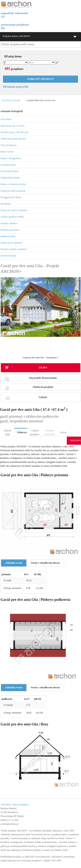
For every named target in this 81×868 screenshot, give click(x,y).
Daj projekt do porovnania (31, 379)
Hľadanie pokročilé (16, 87)
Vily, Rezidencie (9, 145)
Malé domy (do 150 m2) (12, 126)
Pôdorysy (22, 432)
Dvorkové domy (9, 256)
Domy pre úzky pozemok (13, 191)
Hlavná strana (12, 100)
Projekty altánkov (9, 223)
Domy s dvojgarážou (11, 158)
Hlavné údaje (8, 432)
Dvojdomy (6, 204)
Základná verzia (14, 563)
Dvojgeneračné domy (11, 197)
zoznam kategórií (12, 111)
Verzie (63, 432)
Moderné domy (8, 236)
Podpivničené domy (10, 178)
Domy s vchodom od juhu (13, 184)
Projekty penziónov (10, 230)
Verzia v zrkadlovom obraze (45, 563)
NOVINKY (6, 119)
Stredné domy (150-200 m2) (14, 132)
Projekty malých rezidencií (14, 249)
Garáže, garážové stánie (12, 217)
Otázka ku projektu (29, 388)
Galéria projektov (35, 432)
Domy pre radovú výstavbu (14, 210)
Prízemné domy (8, 165)
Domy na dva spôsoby (11, 243)
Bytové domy (7, 152)
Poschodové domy (10, 171)
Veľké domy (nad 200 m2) (13, 139)
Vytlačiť (26, 397)
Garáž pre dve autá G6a (41, 100)
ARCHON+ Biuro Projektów (15, 805)
